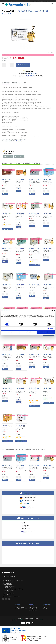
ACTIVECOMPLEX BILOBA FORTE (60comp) (21, 251)
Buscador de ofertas (34, 609)
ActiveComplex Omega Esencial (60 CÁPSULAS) (8, 427)
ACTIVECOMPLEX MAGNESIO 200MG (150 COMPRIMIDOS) (49, 182)
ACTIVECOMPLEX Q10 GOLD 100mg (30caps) (35, 215)
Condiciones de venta (35, 620)
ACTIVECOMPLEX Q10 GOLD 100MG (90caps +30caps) (35, 182)
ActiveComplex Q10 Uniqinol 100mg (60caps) (21, 427)
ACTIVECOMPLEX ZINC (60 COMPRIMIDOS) (35, 356)
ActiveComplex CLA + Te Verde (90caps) (49, 250)
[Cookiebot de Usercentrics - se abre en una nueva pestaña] (48, 311)
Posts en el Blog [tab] (19, 83)
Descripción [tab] (6, 83)
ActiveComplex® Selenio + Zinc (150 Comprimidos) (21, 390)
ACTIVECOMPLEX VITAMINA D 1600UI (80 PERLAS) (8, 357)
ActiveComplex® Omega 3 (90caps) (49, 356)
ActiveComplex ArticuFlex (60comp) (8, 250)
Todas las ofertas (33, 607)
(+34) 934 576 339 (15, 1)
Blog (44, 607)
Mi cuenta (35, 1)
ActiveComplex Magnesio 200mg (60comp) (21, 286)
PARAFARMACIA (30, 76)
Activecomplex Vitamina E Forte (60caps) (21, 357)
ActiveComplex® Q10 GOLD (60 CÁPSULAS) (8, 390)
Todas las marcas (20, 607)
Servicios (45, 609)
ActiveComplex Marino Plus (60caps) (35, 286)
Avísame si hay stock (34, 265)
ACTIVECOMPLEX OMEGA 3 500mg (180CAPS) (8, 215)
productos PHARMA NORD (31, 74)
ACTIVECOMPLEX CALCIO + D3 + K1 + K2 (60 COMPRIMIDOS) (35, 251)
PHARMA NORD (19, 141)
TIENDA (18, 605)
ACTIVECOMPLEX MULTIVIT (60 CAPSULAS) (49, 390)
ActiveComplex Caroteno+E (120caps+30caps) (8, 182)
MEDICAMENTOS (19, 156)
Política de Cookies (44, 620)
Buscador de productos (44, 1)
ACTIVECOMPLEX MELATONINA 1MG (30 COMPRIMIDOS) (49, 286)
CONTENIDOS (47, 605)
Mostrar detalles (50, 328)
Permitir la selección (28, 332)
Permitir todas (46, 332)
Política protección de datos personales (21, 620)
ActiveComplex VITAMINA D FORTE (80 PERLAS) (49, 215)
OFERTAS (32, 605)
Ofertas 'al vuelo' (33, 610)
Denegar (10, 332)
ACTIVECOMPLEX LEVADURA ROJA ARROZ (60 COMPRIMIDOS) (35, 391)
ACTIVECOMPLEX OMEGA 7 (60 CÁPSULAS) (21, 215)
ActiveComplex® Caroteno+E (21, 181)
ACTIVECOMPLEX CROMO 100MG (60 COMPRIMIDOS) (8, 286)
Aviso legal (10, 620)
